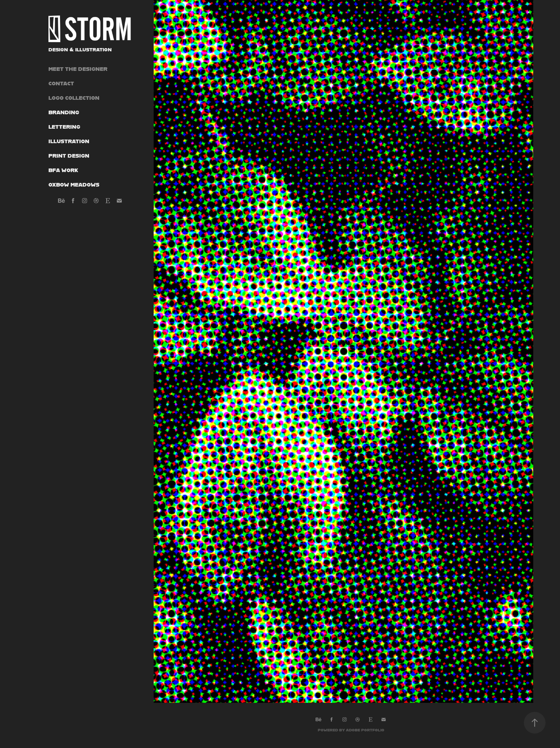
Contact (61, 83)
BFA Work (63, 170)
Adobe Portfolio (365, 730)
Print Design (69, 156)
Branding (64, 112)
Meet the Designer (78, 69)
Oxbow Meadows (74, 185)
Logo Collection (74, 98)
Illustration (69, 141)
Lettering (64, 127)
